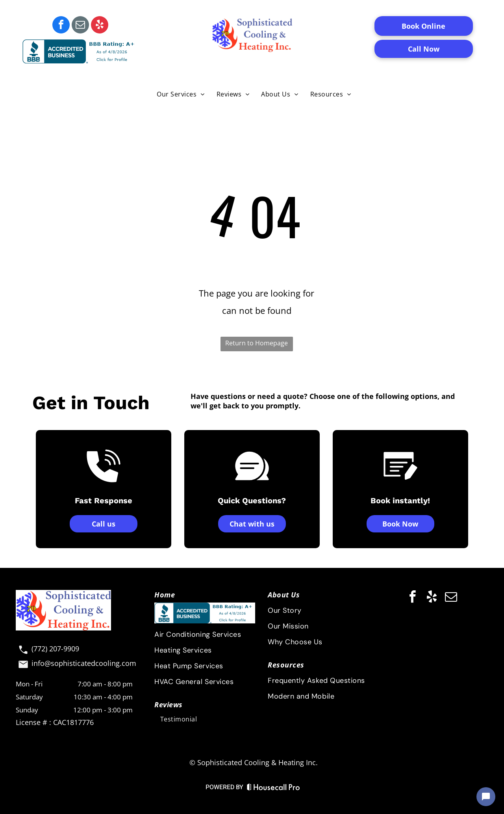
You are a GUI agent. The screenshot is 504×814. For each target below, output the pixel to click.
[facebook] (61, 26)
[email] (80, 26)
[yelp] (100, 26)
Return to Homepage (257, 343)
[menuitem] (181, 94)
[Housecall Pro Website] (273, 789)
